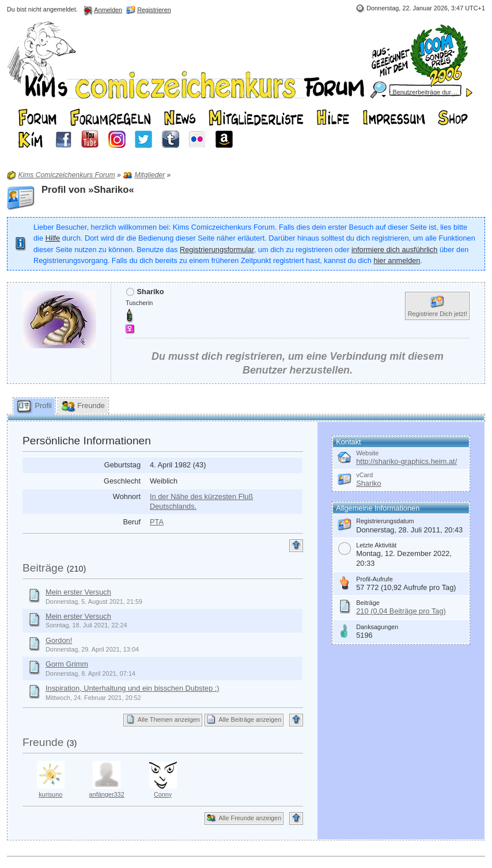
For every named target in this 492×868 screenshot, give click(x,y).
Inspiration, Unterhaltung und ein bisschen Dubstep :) (133, 688)
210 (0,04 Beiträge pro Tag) (401, 611)
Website (367, 453)
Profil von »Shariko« (88, 190)
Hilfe (53, 238)
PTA (157, 522)
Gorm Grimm (67, 664)
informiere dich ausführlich (394, 250)
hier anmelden (397, 260)
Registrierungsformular (217, 250)
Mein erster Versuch (78, 592)
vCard (364, 475)
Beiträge (43, 568)
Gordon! (59, 640)
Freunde (43, 742)
